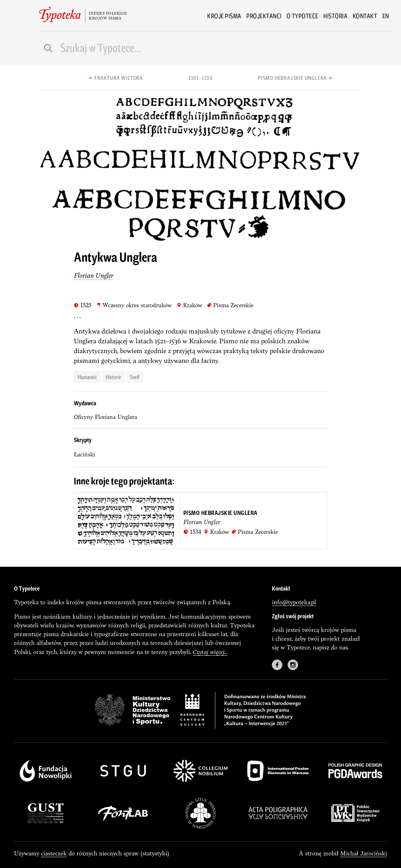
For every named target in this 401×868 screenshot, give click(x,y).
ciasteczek (54, 853)
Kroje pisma (224, 16)
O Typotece (302, 16)
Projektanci (264, 16)
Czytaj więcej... (210, 652)
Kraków (189, 305)
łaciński (85, 454)
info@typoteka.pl (294, 602)
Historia (335, 16)
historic (113, 377)
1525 (83, 305)
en (386, 16)
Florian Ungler (94, 275)
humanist (87, 377)
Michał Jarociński (364, 853)
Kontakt (365, 16)
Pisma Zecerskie (230, 305)
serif (135, 377)
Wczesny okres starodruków (134, 305)
